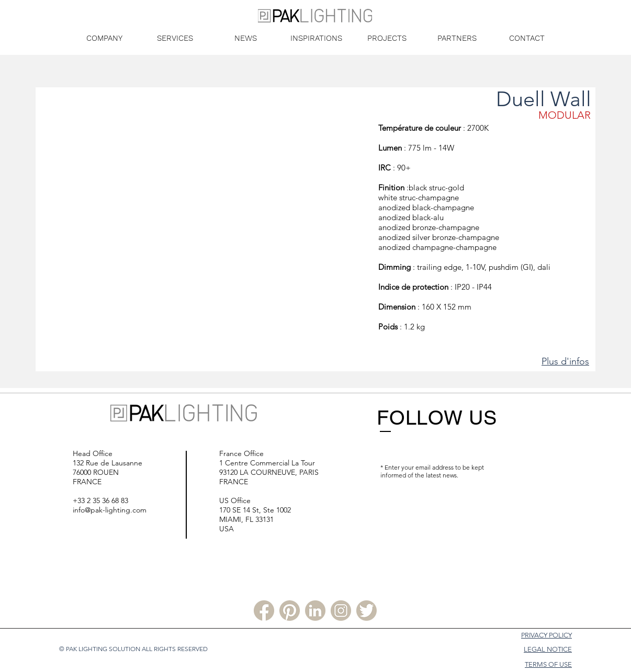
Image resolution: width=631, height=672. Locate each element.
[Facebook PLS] (264, 611)
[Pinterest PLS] (290, 611)
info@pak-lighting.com (110, 510)
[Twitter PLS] (367, 611)
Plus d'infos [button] (565, 361)
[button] (206, 229)
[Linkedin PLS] (315, 611)
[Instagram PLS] (341, 611)
